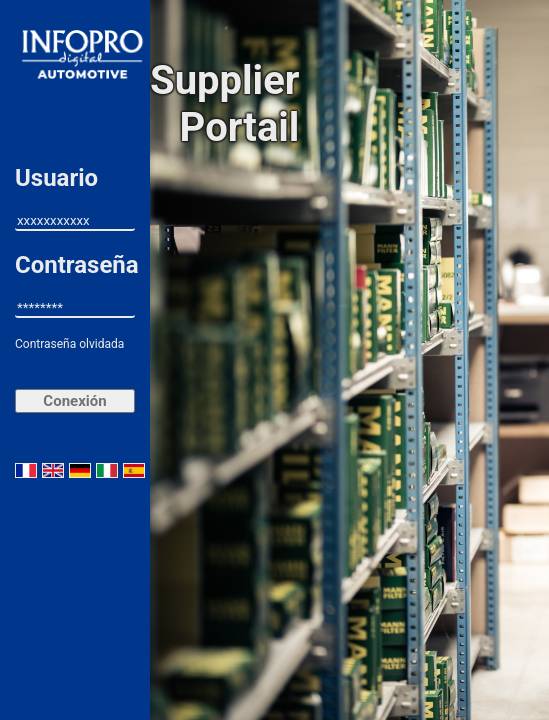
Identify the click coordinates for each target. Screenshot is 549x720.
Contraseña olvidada (69, 344)
